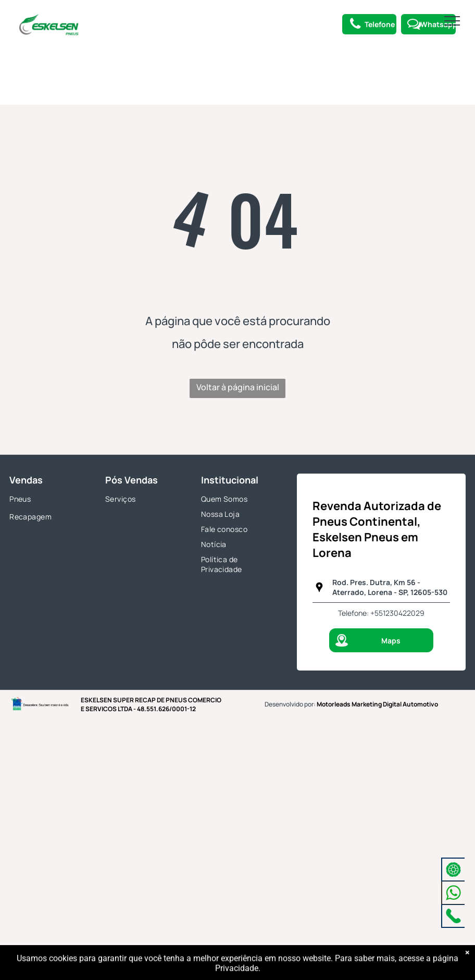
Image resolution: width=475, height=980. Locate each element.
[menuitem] (48, 500)
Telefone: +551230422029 (381, 613)
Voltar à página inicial (238, 387)
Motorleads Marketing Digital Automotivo (377, 704)
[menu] (452, 21)
